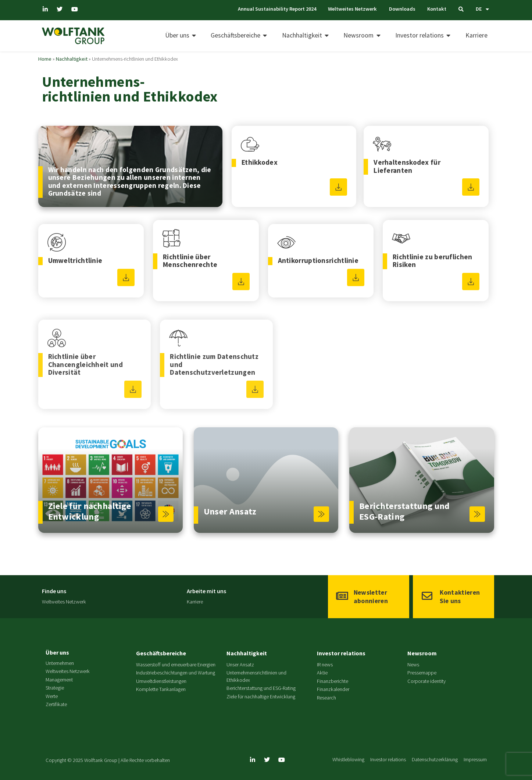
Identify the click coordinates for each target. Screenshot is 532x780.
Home (45, 59)
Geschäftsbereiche (161, 653)
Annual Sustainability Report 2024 (276, 9)
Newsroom (422, 653)
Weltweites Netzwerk (352, 9)
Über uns (57, 652)
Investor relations (341, 653)
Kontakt (437, 9)
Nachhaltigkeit (72, 59)
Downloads (402, 9)
